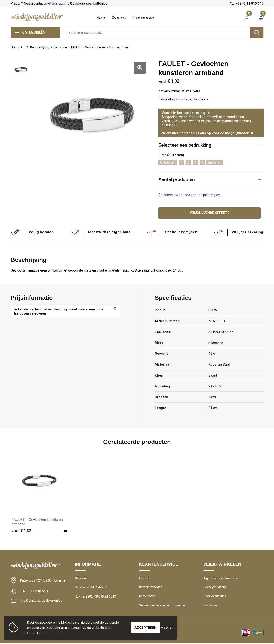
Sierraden (61, 47)
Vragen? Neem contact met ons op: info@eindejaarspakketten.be (59, 4)
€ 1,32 (21, 531)
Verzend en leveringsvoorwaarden (163, 606)
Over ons (119, 18)
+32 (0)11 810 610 (250, 4)
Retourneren (148, 597)
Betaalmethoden (151, 588)
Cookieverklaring (215, 597)
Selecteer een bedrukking (185, 145)
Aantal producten (177, 179)
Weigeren (167, 628)
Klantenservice (143, 18)
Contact (145, 579)
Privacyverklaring (215, 588)
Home (101, 18)
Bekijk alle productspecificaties (183, 99)
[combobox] (157, 32)
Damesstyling (40, 47)
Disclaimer (211, 606)
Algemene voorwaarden (220, 579)
